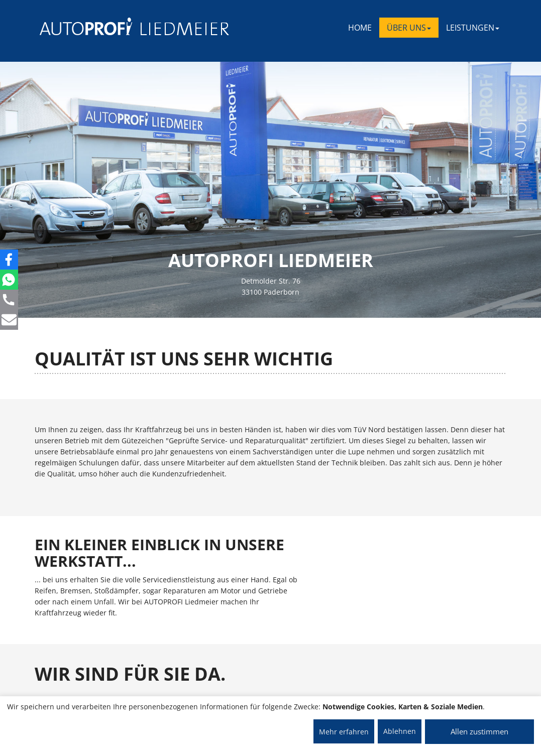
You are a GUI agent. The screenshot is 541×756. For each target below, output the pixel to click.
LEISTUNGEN (473, 28)
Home (360, 28)
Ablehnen (400, 731)
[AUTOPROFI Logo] (80, 26)
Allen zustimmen (479, 731)
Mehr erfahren (344, 732)
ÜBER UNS (409, 28)
